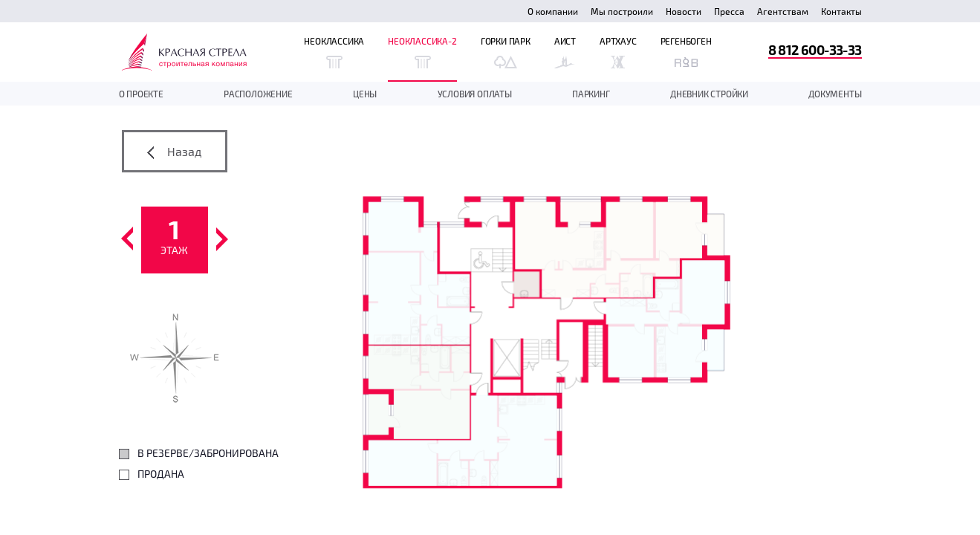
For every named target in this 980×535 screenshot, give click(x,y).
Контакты (841, 11)
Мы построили (622, 11)
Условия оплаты (475, 94)
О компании (553, 11)
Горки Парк (506, 52)
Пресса (729, 11)
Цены (365, 94)
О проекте (141, 94)
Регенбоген (686, 52)
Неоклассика (334, 52)
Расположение (258, 94)
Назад (174, 152)
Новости (684, 11)
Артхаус (618, 52)
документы (835, 94)
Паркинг (591, 94)
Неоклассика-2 (422, 52)
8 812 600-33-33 (815, 49)
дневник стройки (709, 94)
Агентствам (783, 11)
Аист (565, 52)
